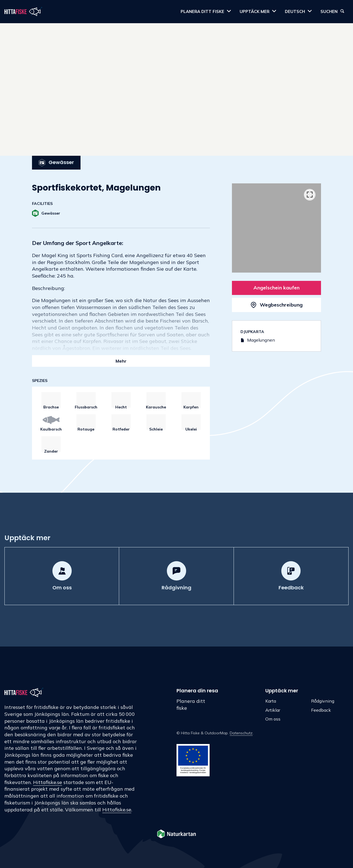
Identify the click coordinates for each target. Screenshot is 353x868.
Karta (271, 701)
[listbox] (276, 228)
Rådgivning (323, 701)
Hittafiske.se (48, 782)
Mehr (121, 361)
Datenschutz (241, 733)
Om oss (273, 719)
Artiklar (273, 710)
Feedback (321, 710)
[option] (276, 228)
